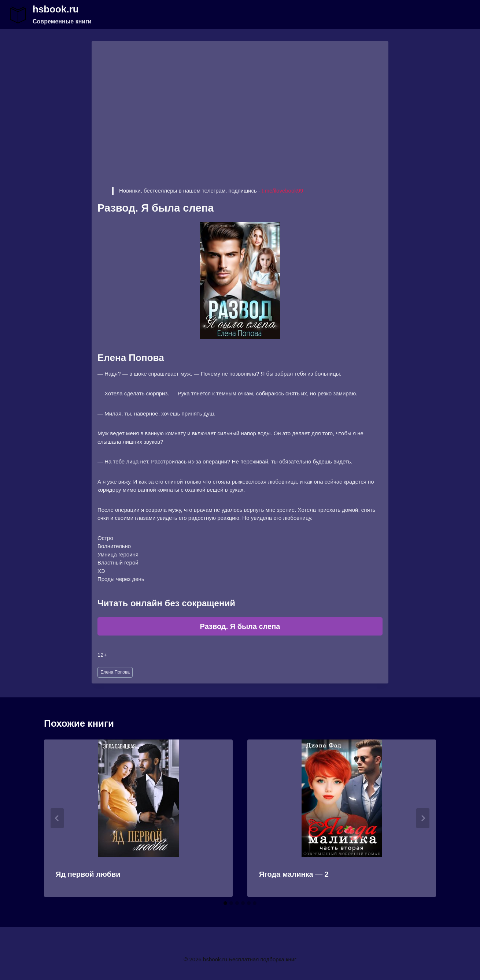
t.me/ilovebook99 (282, 191)
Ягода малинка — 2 (294, 874)
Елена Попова (115, 672)
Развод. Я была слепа (240, 626)
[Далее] (423, 818)
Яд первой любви (88, 874)
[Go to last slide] (57, 818)
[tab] (225, 903)
